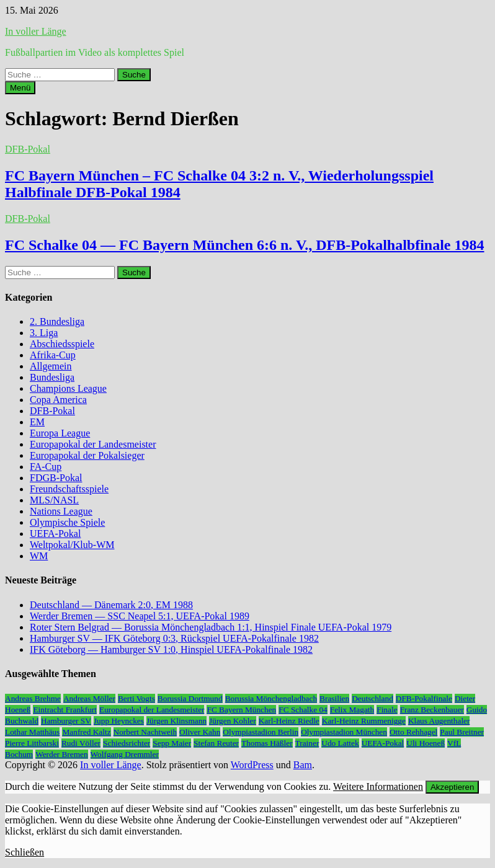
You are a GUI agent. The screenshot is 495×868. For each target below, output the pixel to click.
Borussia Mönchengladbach (271, 698)
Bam (303, 765)
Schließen (25, 852)
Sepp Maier (172, 743)
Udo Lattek (340, 743)
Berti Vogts (136, 698)
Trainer (307, 743)
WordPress (252, 765)
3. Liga (44, 333)
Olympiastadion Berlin (261, 732)
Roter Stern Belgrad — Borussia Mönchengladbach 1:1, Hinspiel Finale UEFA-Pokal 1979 (211, 627)
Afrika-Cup (53, 355)
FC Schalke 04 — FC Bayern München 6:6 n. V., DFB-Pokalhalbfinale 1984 (245, 245)
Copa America (58, 400)
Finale (387, 710)
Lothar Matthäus (32, 732)
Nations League (61, 511)
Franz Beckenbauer (432, 710)
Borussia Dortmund (190, 698)
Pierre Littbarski (32, 743)
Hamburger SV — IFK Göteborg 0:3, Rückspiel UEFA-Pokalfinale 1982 (174, 638)
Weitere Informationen (378, 786)
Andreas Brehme (33, 698)
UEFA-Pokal (55, 534)
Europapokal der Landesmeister (93, 444)
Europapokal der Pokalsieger (87, 455)
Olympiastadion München (344, 732)
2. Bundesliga (57, 321)
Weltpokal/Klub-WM (72, 545)
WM (39, 556)
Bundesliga (52, 377)
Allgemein (51, 366)
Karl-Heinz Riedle (289, 721)
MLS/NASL (54, 500)
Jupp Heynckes (119, 721)
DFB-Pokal (28, 149)
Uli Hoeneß (426, 743)
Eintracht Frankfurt (65, 710)
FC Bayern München (241, 710)
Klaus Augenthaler (439, 721)
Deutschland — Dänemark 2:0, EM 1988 (111, 605)
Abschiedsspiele (62, 344)
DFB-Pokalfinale (424, 698)
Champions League (68, 388)
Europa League (60, 433)
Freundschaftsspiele (69, 489)
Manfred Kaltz (86, 732)
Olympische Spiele (67, 522)
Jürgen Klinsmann (176, 721)
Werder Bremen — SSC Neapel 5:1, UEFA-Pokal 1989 (140, 616)
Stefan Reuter (216, 743)
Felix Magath (352, 710)
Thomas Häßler (267, 743)
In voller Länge (36, 31)
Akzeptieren (452, 787)
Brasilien (334, 698)
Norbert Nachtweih (145, 732)
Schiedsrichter (127, 743)
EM (37, 422)
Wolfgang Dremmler (125, 754)
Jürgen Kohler (233, 721)
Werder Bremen (61, 754)
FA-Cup (46, 467)
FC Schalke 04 (303, 710)
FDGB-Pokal (56, 478)
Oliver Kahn (200, 732)
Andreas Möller (89, 698)
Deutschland (372, 698)
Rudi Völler (81, 743)
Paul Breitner (462, 732)
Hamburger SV (66, 721)
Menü (20, 88)
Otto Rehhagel (413, 732)
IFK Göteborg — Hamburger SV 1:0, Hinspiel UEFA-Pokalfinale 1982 (171, 649)
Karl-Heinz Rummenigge (364, 721)
